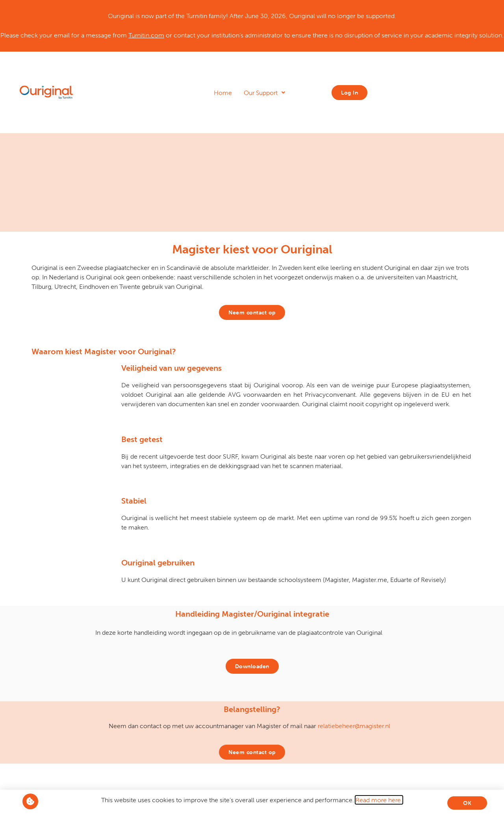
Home (223, 93)
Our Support (264, 93)
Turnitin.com (146, 35)
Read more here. (379, 800)
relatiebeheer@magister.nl (354, 726)
